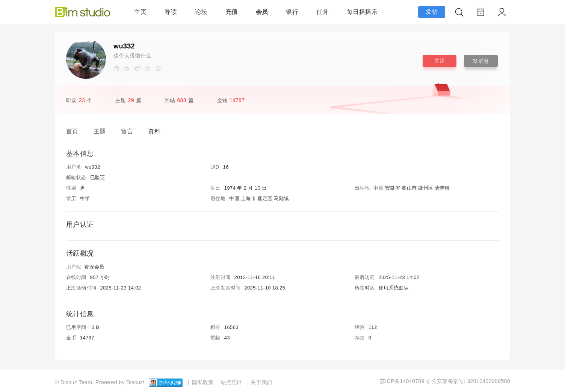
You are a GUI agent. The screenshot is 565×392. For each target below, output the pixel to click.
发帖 (432, 12)
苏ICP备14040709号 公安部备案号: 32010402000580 (445, 381)
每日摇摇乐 (362, 12)
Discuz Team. (77, 382)
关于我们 (261, 382)
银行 (292, 12)
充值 (232, 12)
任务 (323, 12)
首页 (72, 131)
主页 (140, 12)
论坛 (201, 12)
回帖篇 (179, 100)
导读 (171, 12)
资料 (154, 131)
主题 (100, 131)
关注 (440, 61)
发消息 (481, 61)
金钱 (232, 100)
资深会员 (94, 267)
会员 (262, 12)
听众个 (79, 100)
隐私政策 (203, 382)
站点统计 (231, 382)
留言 (127, 131)
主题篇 (128, 100)
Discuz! (135, 382)
